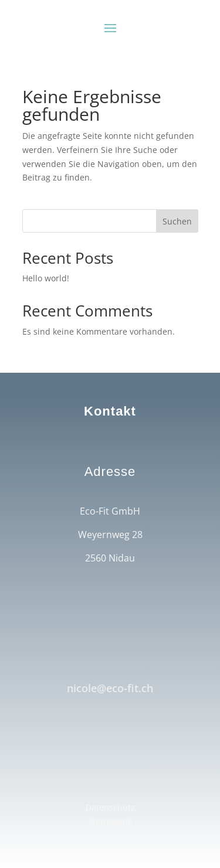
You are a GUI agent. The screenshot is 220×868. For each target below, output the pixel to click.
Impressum (110, 821)
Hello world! (46, 278)
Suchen (177, 221)
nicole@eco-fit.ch (110, 688)
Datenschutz (110, 807)
